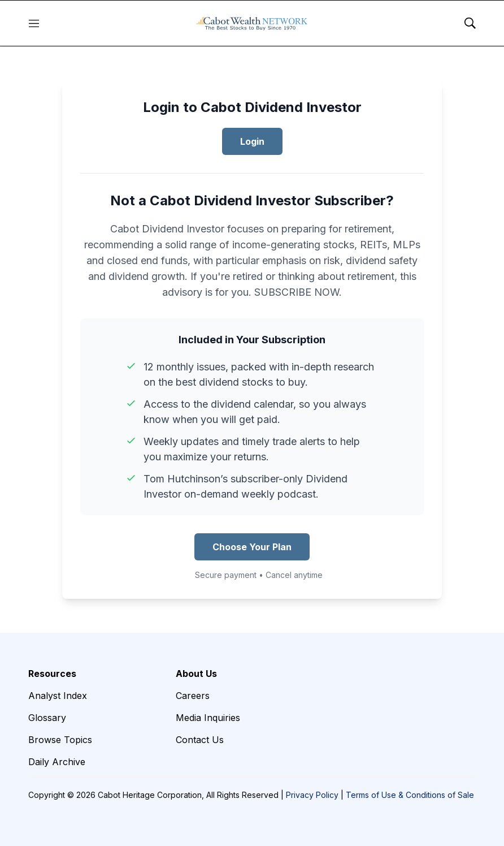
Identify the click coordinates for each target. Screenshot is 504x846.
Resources (52, 674)
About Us (196, 674)
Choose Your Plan (252, 547)
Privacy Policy (312, 795)
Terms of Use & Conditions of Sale (410, 795)
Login (252, 141)
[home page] (252, 23)
